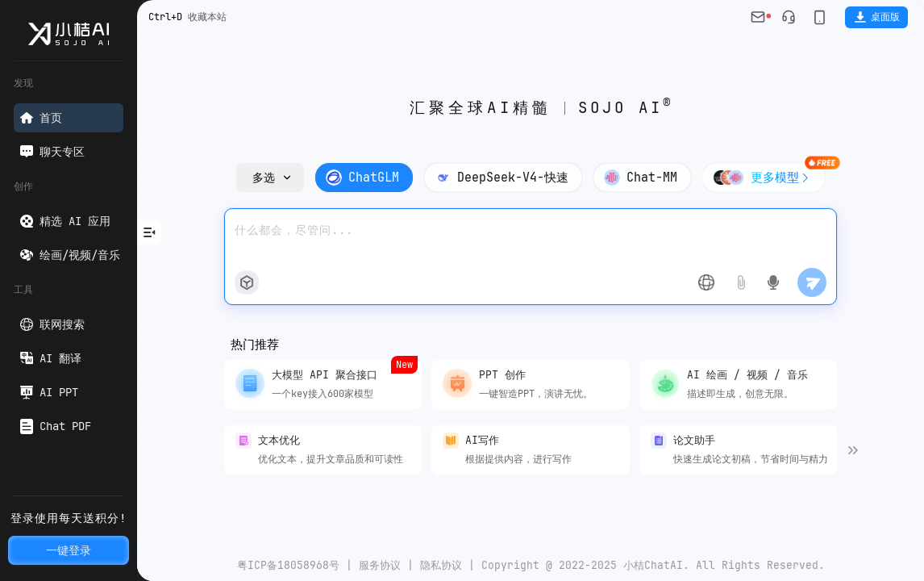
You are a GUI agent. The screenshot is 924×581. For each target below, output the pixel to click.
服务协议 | (383, 565)
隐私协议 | (444, 565)
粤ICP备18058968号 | (295, 565)
